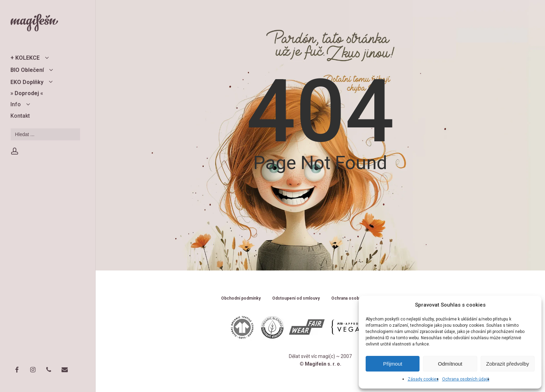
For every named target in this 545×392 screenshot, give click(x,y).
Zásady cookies (423, 379)
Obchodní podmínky (241, 298)
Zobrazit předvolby (508, 364)
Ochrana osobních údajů (466, 379)
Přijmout (393, 364)
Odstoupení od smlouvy (296, 298)
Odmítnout (450, 364)
